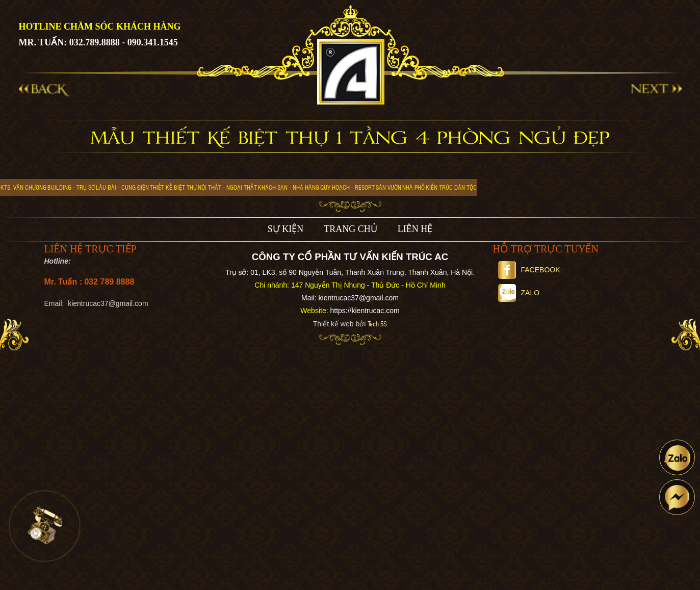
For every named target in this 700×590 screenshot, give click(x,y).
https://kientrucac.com (365, 311)
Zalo (519, 293)
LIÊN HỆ (415, 229)
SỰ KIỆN (286, 229)
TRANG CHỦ (351, 229)
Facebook (529, 270)
